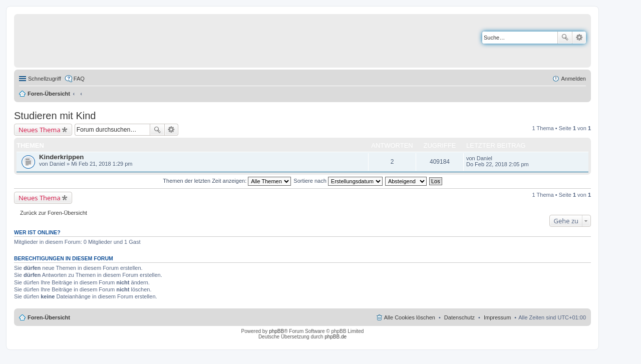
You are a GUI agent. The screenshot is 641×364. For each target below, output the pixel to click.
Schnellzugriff (45, 79)
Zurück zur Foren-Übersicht (54, 213)
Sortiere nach (338, 181)
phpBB (276, 331)
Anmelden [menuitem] (573, 79)
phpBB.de (336, 337)
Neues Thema (40, 130)
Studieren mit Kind (55, 116)
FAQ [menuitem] (79, 79)
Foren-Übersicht (49, 94)
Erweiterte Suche (579, 38)
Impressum (497, 317)
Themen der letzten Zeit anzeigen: (227, 181)
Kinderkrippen (61, 157)
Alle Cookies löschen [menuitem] (410, 317)
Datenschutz (459, 317)
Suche (565, 38)
